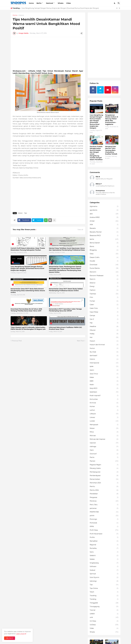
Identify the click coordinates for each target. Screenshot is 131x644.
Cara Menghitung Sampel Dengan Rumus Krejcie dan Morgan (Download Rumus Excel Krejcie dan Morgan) (60, 8)
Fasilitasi (104, 294)
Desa (104, 254)
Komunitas (104, 399)
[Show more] (54, 220)
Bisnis (104, 247)
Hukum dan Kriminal (104, 345)
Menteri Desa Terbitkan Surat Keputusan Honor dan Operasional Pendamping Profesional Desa (67, 249)
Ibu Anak (104, 352)
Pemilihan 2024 (104, 483)
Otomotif (104, 454)
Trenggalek (104, 603)
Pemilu (104, 487)
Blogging (104, 250)
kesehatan (104, 392)
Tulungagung (104, 607)
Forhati (104, 301)
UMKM (104, 614)
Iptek (104, 366)
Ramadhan (104, 541)
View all (80, 230)
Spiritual (104, 574)
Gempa (104, 316)
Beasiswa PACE (104, 236)
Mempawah (104, 425)
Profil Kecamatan (104, 534)
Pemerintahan (104, 479)
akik (104, 214)
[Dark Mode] (115, 3)
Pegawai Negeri (104, 465)
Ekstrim (104, 279)
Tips (25, 213)
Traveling (104, 596)
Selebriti (104, 556)
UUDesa (104, 625)
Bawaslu (104, 228)
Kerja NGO (104, 388)
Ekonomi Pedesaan (104, 276)
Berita (39, 3)
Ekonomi (104, 272)
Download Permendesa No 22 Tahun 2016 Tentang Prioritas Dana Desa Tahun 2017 (26, 310)
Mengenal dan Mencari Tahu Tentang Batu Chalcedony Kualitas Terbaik (111, 150)
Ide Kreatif (104, 356)
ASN (104, 225)
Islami (104, 370)
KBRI (104, 381)
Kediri (104, 385)
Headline (104, 327)
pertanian (104, 508)
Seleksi (104, 559)
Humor (104, 348)
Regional (104, 545)
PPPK (104, 527)
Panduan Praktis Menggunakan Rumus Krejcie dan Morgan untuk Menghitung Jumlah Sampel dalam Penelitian (96, 153)
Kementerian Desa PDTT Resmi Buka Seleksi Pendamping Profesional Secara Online (66, 290)
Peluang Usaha (104, 468)
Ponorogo (104, 519)
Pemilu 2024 (104, 490)
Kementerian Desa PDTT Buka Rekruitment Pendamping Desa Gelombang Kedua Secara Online (28, 291)
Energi (104, 286)
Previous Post (17, 341)
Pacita (104, 457)
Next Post (80, 341)
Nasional (50, 3)
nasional (104, 443)
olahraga (104, 447)
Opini (104, 450)
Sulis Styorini (104, 577)
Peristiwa (104, 501)
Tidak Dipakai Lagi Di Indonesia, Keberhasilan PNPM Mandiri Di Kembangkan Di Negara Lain (28, 328)
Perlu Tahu (104, 505)
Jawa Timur (104, 374)
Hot (104, 337)
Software (104, 567)
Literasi (104, 417)
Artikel (104, 221)
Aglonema (104, 206)
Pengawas (104, 497)
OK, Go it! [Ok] (10, 638)
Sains (104, 552)
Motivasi (104, 436)
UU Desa (104, 621)
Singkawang (104, 563)
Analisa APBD (104, 217)
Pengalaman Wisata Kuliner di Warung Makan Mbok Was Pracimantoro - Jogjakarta (112, 120)
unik (104, 617)
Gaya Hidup (104, 312)
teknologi (104, 581)
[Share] (81, 33)
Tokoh (104, 592)
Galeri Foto (104, 308)
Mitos (104, 432)
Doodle (104, 261)
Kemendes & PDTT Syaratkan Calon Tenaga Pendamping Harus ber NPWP (65, 310)
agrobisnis (104, 210)
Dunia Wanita (104, 268)
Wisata (61, 3)
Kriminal (104, 403)
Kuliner (104, 407)
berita (104, 239)
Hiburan (104, 330)
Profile (104, 537)
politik (104, 516)
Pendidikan (104, 494)
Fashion (104, 290)
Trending (104, 599)
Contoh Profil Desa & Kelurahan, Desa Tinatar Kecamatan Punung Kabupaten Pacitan (28, 249)
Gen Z (104, 319)
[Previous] (117, 8)
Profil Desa (104, 530)
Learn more (20, 634)
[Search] (119, 3)
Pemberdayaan (104, 476)
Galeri (104, 305)
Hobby (104, 334)
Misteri (104, 428)
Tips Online (104, 588)
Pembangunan (104, 472)
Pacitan (104, 461)
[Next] (119, 8)
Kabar (104, 377)
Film (104, 297)
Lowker (104, 421)
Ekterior (104, 283)
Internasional (104, 363)
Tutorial (104, 610)
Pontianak (104, 523)
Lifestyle (104, 414)
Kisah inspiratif (104, 396)
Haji (104, 323)
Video (69, 3)
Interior (21, 15)
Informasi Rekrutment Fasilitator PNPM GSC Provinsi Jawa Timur (65, 328)
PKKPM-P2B (104, 512)
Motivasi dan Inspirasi (104, 439)
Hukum (104, 341)
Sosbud (104, 570)
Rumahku (104, 548)
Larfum (104, 410)
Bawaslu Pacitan (104, 232)
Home (31, 3)
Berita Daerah (104, 243)
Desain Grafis (104, 257)
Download (104, 265)
